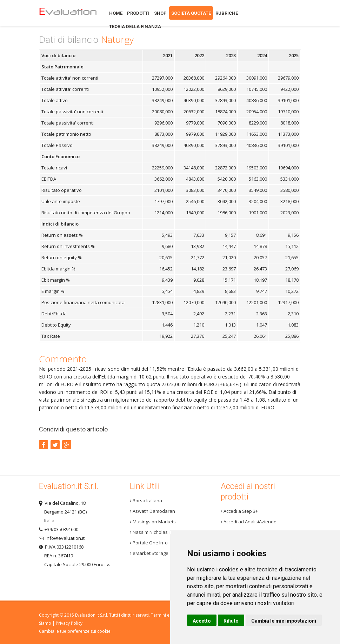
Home (68, 13)
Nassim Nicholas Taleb (155, 532)
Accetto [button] (202, 621)
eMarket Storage (149, 553)
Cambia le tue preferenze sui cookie (75, 631)
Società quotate (191, 13)
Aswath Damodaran (152, 511)
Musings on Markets (153, 522)
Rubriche (227, 13)
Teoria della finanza (135, 26)
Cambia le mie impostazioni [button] (284, 621)
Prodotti (138, 13)
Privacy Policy (69, 623)
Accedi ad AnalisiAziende (249, 522)
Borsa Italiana (146, 501)
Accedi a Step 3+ (239, 511)
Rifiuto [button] (231, 621)
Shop (160, 13)
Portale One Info (149, 543)
